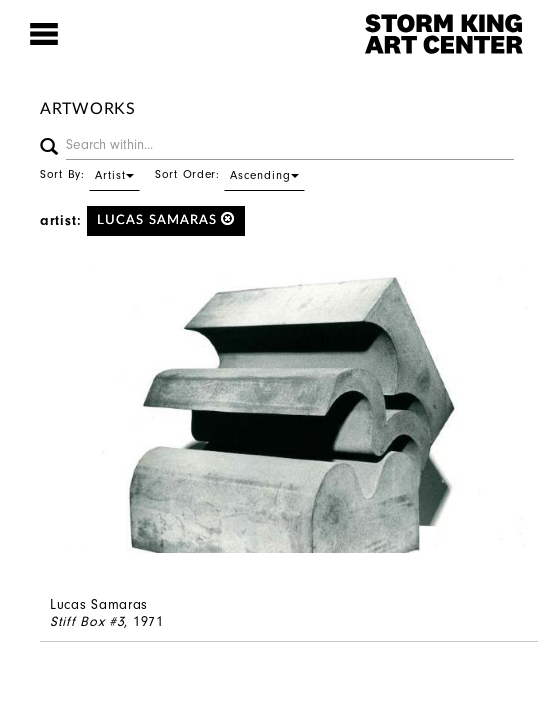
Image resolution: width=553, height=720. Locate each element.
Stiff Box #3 (87, 621)
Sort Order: (230, 174)
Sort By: (90, 174)
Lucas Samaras (166, 219)
